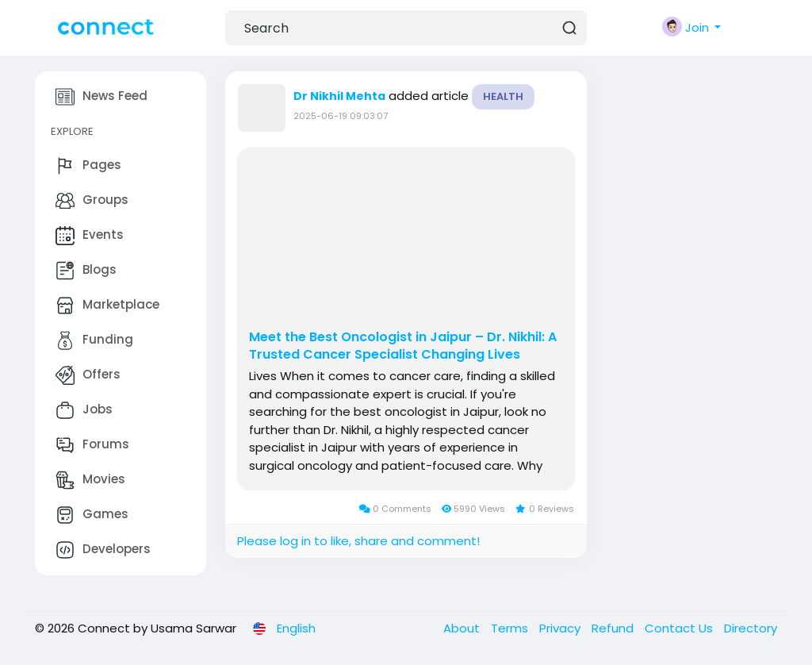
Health (503, 96)
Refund (614, 628)
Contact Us (680, 628)
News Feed (101, 97)
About (463, 628)
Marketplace (107, 306)
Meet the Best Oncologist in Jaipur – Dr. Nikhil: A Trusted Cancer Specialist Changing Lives (403, 346)
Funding (94, 340)
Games (92, 515)
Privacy (561, 628)
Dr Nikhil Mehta (339, 96)
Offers (88, 375)
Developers (103, 550)
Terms (511, 628)
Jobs (84, 410)
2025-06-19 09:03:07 (341, 116)
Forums (92, 445)
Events (90, 236)
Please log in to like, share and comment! (358, 541)
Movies (90, 480)
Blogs (86, 271)
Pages (88, 166)
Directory (751, 628)
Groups (92, 201)
